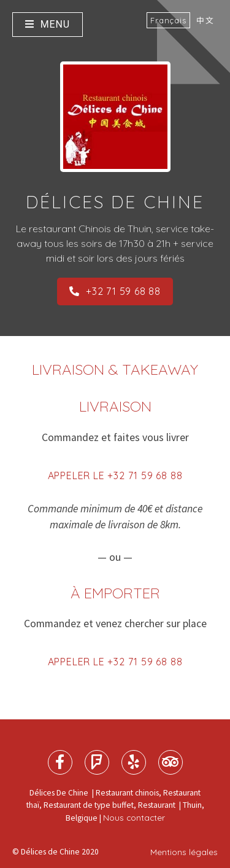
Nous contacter (134, 817)
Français (168, 20)
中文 (205, 20)
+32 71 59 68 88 (115, 291)
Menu (48, 24)
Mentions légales (184, 852)
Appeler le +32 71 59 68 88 (115, 475)
